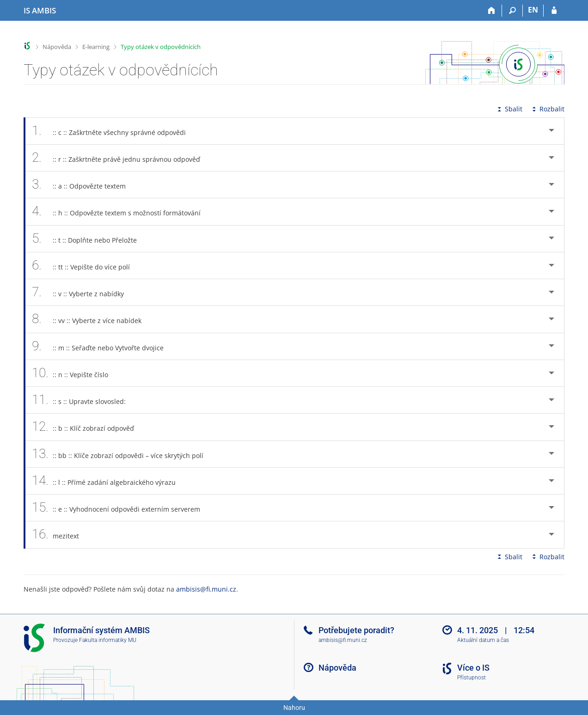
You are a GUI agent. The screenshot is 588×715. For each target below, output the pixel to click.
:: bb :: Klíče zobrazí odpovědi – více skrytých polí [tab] (123, 454)
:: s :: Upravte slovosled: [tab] (84, 400)
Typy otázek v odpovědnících (161, 47)
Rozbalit (547, 109)
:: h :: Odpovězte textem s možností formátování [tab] (121, 211)
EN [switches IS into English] (533, 10)
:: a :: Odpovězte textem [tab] (84, 185)
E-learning (96, 47)
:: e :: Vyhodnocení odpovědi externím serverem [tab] (121, 508)
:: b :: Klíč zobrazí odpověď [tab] (88, 427)
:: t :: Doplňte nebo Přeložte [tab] (89, 239)
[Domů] (492, 11)
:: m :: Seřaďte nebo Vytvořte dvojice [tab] (103, 346)
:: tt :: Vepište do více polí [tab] (86, 266)
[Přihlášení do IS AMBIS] (554, 11)
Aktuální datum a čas (483, 640)
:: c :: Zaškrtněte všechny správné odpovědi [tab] (114, 131)
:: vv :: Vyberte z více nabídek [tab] (92, 319)
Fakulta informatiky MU (108, 640)
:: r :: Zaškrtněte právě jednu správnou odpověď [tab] (121, 158)
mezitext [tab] (61, 535)
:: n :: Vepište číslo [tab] (75, 373)
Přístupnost (472, 678)
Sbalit (509, 109)
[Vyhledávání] (512, 11)
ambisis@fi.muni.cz (206, 589)
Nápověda (57, 47)
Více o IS (473, 668)
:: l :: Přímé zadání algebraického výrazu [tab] (109, 481)
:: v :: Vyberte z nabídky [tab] (83, 292)
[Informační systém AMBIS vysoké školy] (40, 11)
